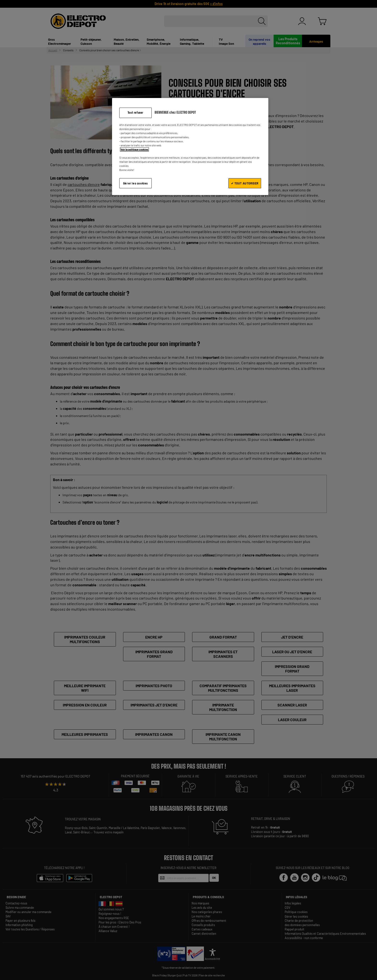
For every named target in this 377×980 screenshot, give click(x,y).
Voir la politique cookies (134, 149)
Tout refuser (135, 113)
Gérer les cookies (135, 183)
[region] (190, 147)
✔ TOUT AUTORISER (245, 183)
